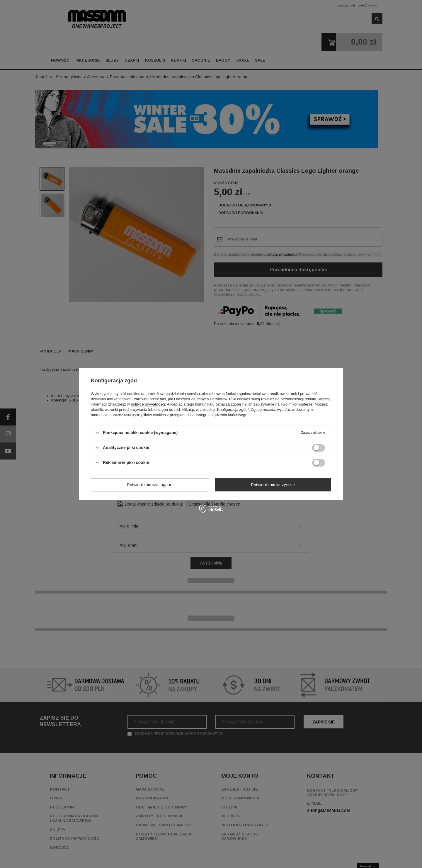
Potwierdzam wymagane (150, 485)
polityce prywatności (148, 404)
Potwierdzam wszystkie (273, 485)
